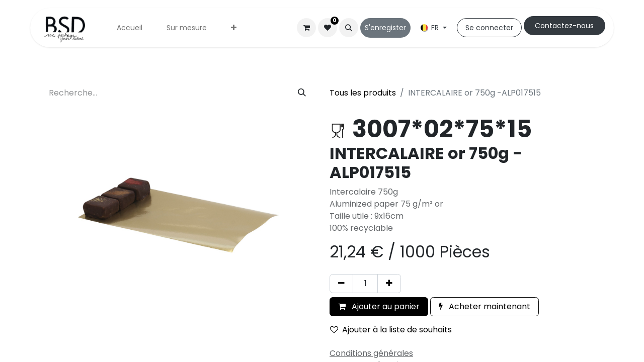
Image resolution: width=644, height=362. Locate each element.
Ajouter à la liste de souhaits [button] (391, 330)
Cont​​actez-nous (564, 26)
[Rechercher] (302, 93)
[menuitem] (130, 28)
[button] (349, 28)
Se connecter (489, 28)
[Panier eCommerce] (306, 28)
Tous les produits (363, 93)
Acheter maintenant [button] (485, 306)
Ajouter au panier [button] (379, 306)
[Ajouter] (389, 284)
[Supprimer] (341, 284)
